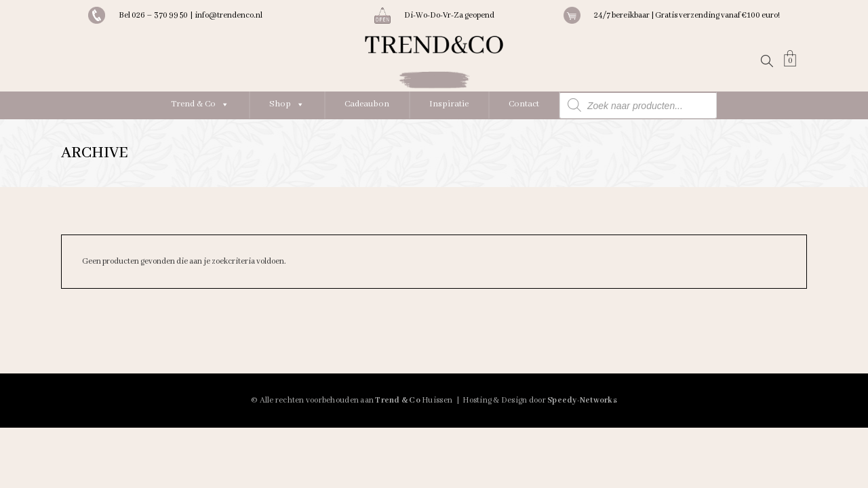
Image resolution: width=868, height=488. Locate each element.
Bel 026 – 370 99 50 (154, 15)
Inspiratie (449, 104)
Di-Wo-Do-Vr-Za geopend (449, 15)
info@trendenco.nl (229, 15)
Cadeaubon (367, 104)
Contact (524, 104)
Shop (287, 104)
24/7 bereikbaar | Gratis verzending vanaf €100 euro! (687, 15)
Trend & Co (200, 104)
